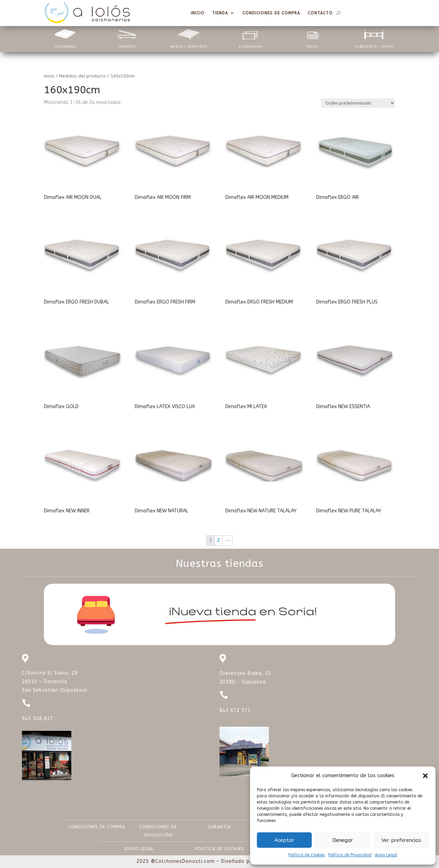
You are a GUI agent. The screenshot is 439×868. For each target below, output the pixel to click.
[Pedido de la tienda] (358, 103)
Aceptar (284, 840)
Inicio (49, 76)
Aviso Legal (386, 855)
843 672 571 (235, 710)
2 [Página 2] (218, 540)
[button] (425, 776)
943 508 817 (38, 719)
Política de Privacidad (350, 855)
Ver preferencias (401, 840)
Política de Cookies (307, 855)
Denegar (343, 840)
